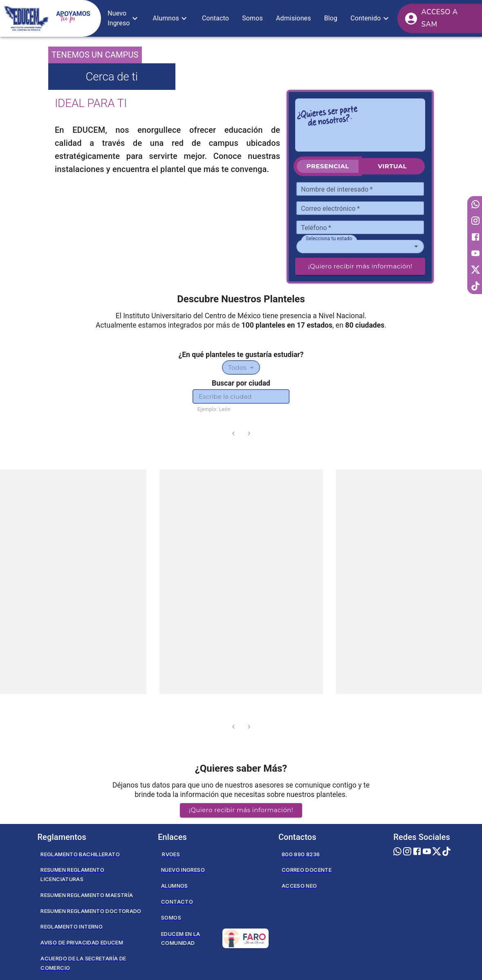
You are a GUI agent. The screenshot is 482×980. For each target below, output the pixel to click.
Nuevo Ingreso (183, 870)
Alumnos (175, 886)
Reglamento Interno (72, 926)
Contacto (177, 902)
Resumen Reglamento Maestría (87, 895)
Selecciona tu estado (329, 238)
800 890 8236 (301, 854)
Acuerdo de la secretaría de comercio (83, 963)
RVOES (171, 854)
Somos (171, 917)
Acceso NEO (299, 886)
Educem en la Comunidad (215, 938)
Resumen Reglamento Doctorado (91, 911)
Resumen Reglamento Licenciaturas (72, 874)
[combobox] (360, 247)
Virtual (392, 166)
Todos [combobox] (237, 367)
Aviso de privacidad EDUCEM (82, 942)
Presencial (328, 166)
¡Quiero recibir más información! (360, 266)
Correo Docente (307, 870)
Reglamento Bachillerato (80, 854)
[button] (123, 18)
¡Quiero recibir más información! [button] (241, 810)
